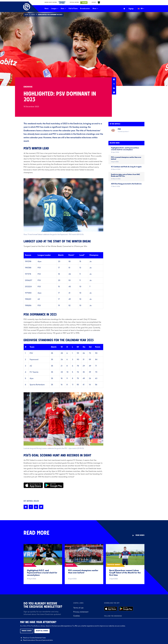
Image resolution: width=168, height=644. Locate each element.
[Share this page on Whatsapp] (114, 92)
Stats (63, 9)
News (47, 9)
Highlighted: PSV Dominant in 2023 (51, 15)
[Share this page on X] (114, 84)
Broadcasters (85, 9)
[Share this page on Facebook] (114, 79)
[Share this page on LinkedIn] (114, 88)
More (95, 9)
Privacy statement (81, 612)
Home (27, 15)
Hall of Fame (73, 9)
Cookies (77, 616)
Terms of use (78, 608)
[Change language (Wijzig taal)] (142, 9)
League (55, 9)
